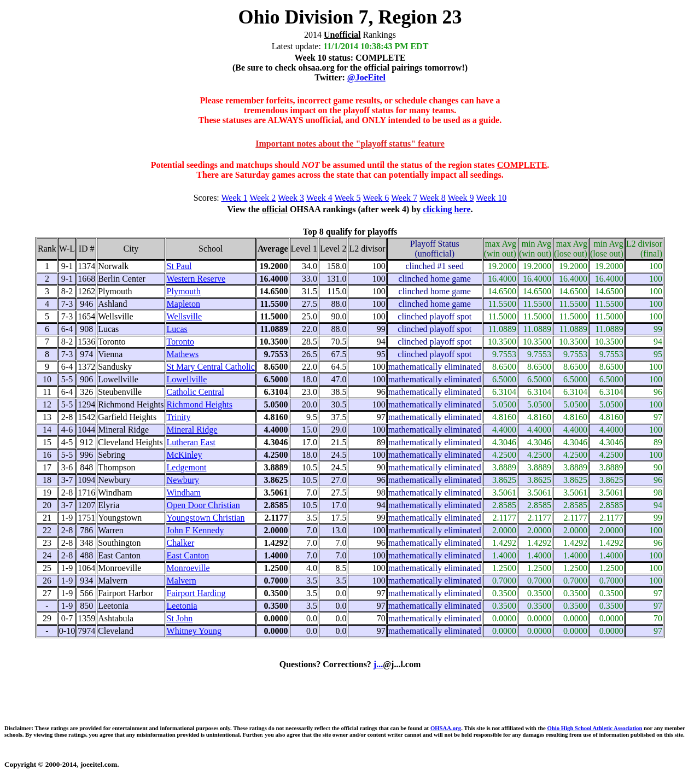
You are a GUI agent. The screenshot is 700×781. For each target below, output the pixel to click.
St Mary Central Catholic (211, 367)
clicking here (447, 209)
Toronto (180, 342)
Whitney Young (194, 631)
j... (378, 664)
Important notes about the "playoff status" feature (350, 144)
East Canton (188, 555)
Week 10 (491, 198)
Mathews (183, 354)
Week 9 (461, 198)
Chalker (181, 543)
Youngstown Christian (206, 518)
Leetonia (182, 606)
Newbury (183, 480)
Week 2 (262, 198)
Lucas (177, 329)
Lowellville (187, 379)
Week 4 (319, 198)
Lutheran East (191, 442)
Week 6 (376, 198)
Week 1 (235, 198)
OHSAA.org (446, 728)
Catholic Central (196, 392)
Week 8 (433, 198)
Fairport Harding (196, 593)
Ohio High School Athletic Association (594, 728)
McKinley (185, 455)
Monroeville (188, 568)
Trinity (179, 417)
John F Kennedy (196, 530)
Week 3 (291, 198)
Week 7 (404, 198)
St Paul (179, 266)
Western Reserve (196, 279)
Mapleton (183, 304)
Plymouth (184, 291)
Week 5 (348, 198)
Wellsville (184, 316)
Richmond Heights (200, 404)
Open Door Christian (203, 505)
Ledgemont (187, 467)
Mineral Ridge (192, 430)
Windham (184, 493)
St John (180, 618)
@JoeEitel (366, 77)
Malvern (182, 581)
